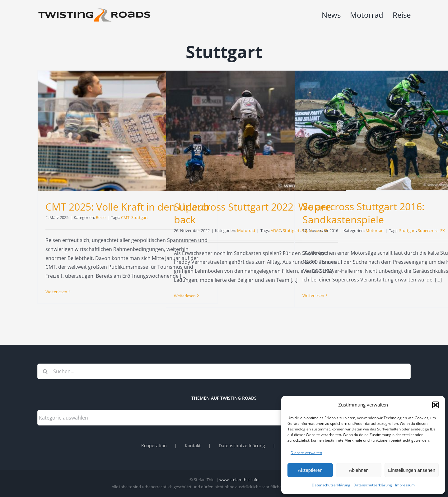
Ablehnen (359, 470)
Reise (101, 217)
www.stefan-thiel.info (239, 480)
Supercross (428, 230)
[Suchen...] (224, 371)
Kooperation (154, 446)
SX (443, 230)
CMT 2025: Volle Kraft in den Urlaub (128, 207)
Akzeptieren (310, 470)
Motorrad (246, 230)
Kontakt (193, 446)
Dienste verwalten (306, 453)
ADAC (276, 230)
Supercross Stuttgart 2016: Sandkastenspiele (363, 213)
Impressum (405, 485)
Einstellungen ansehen (412, 470)
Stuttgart (140, 217)
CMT (125, 217)
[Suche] (45, 371)
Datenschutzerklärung (331, 485)
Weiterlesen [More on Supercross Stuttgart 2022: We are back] (185, 296)
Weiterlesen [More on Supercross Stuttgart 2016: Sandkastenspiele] (313, 295)
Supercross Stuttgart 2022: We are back (252, 213)
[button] (436, 405)
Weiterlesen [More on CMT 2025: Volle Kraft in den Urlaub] (56, 292)
